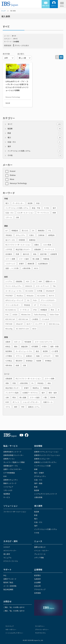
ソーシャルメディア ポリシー (14, 633)
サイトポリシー (40, 626)
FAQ (5, 575)
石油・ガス (35, 142)
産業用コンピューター (42, 459)
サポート (7, 570)
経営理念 (37, 575)
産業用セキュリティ (11, 480)
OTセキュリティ (40, 476)
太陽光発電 (38, 497)
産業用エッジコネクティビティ (45, 462)
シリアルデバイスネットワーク (46, 494)
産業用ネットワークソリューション (47, 455)
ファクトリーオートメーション (15, 512)
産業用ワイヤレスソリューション (46, 452)
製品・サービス (11, 446)
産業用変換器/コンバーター (13, 455)
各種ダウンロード (10, 579)
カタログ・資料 (11, 541)
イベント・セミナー (41, 550)
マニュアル (7, 558)
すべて (35, 124)
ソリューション (11, 506)
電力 (35, 137)
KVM (5, 476)
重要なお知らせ (40, 547)
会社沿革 (37, 586)
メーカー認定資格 (10, 586)
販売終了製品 (8, 582)
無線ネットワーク (10, 483)
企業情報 (38, 570)
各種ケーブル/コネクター (13, 469)
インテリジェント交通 (42, 466)
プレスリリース (40, 554)
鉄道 (35, 133)
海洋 (35, 146)
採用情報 (37, 593)
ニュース (38, 541)
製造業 (35, 129)
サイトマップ (9, 626)
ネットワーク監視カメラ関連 (14, 462)
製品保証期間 (8, 589)
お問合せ (7, 601)
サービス (7, 497)
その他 (35, 155)
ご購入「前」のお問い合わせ (14, 607)
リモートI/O (8, 490)
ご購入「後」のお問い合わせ (14, 611)
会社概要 (37, 582)
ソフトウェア (8, 487)
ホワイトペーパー (10, 550)
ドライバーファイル (11, 561)
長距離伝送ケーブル (11, 466)
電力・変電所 (39, 473)
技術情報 (38, 446)
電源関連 (7, 494)
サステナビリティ (40, 633)
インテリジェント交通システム (35, 151)
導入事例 (38, 506)
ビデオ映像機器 (9, 473)
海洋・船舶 (38, 483)
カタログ (7, 547)
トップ (3, 11)
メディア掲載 (39, 558)
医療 (36, 469)
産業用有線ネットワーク (12, 452)
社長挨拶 (37, 579)
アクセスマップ (40, 589)
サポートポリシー (11, 629)
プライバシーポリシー (42, 629)
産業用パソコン (9, 459)
